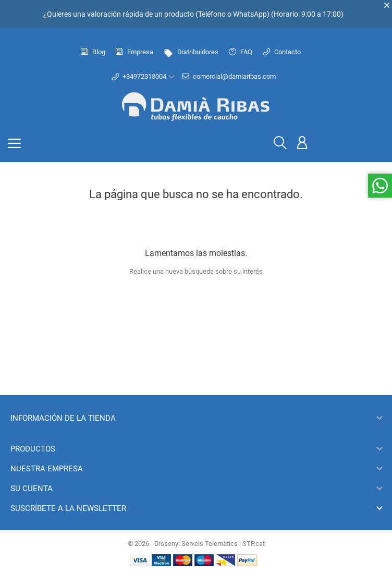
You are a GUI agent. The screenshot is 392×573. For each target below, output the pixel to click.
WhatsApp (250, 14)
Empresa (134, 52)
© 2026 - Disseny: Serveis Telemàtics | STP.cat (196, 544)
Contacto (282, 52)
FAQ (241, 52)
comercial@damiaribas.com (229, 77)
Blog (93, 52)
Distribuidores (191, 52)
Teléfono (212, 14)
